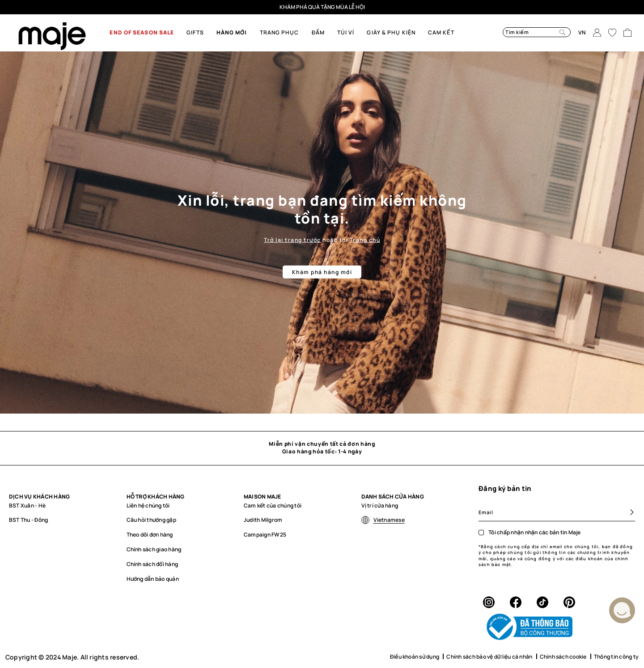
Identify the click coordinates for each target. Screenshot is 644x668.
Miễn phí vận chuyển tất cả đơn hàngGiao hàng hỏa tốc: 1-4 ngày (322, 448)
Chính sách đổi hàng (153, 564)
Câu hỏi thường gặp (151, 520)
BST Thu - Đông (28, 520)
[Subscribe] (628, 512)
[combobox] (525, 32)
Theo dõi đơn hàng (150, 535)
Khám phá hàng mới (322, 272)
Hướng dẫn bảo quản (153, 579)
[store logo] (52, 36)
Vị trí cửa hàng (380, 505)
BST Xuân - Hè (27, 505)
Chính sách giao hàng (154, 549)
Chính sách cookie (563, 657)
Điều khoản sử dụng (415, 657)
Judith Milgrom (263, 520)
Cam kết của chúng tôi (273, 505)
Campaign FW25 (265, 535)
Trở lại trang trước (292, 239)
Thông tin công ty (616, 657)
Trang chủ (365, 239)
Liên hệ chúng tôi (148, 505)
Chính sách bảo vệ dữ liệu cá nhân (489, 657)
